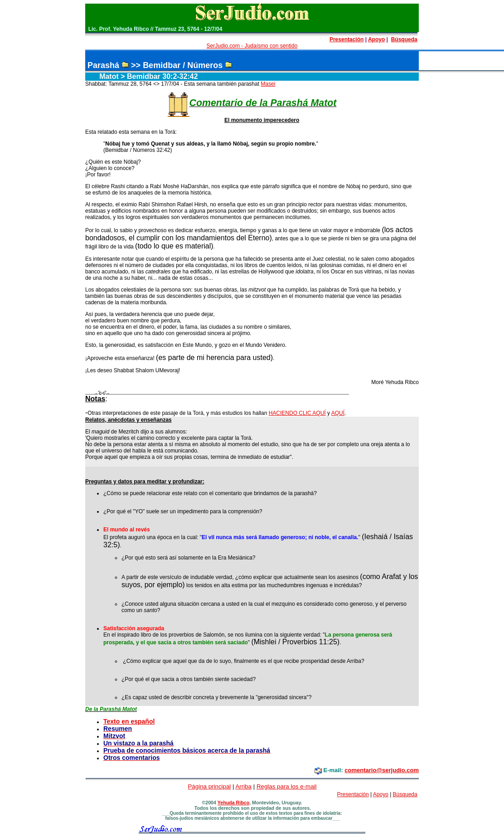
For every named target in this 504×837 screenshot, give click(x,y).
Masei (268, 84)
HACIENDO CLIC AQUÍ (297, 413)
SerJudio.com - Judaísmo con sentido (252, 46)
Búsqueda (404, 39)
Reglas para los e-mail (287, 786)
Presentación (346, 39)
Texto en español (129, 721)
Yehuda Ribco (233, 803)
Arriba (243, 786)
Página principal (209, 786)
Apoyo (376, 39)
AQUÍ (338, 413)
